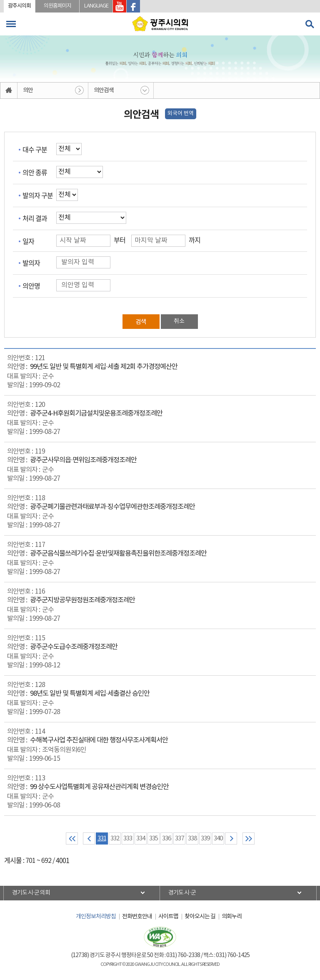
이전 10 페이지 (89, 838)
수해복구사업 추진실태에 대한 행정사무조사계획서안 (99, 741)
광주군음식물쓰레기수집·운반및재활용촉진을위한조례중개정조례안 (118, 554)
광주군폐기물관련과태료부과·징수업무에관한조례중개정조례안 (112, 507)
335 (154, 838)
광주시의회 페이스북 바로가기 (133, 6)
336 (166, 838)
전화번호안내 (137, 917)
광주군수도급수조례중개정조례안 (74, 647)
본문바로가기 (0, 0)
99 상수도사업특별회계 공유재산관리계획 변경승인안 (99, 787)
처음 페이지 (72, 838)
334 (141, 838)
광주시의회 (19, 6)
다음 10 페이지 (231, 838)
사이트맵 (168, 917)
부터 (120, 240)
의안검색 (104, 90)
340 (218, 838)
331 (102, 838)
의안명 (31, 286)
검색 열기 (310, 24)
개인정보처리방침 (96, 917)
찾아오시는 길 (200, 917)
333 (128, 838)
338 (192, 838)
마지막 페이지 (249, 838)
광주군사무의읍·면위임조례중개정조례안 (83, 460)
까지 (195, 240)
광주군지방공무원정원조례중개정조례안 (82, 600)
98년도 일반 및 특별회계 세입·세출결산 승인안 (90, 694)
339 (205, 838)
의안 (28, 90)
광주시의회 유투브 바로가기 (120, 6)
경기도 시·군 (182, 893)
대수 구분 (35, 149)
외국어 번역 (181, 114)
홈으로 (9, 90)
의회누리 (232, 917)
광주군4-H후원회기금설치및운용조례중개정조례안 (96, 414)
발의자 (31, 263)
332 (115, 838)
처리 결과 (35, 218)
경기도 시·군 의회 (31, 893)
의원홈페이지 (57, 6)
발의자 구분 (38, 195)
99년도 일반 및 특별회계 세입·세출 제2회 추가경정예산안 (104, 367)
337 (179, 838)
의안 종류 (35, 172)
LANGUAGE (96, 6)
